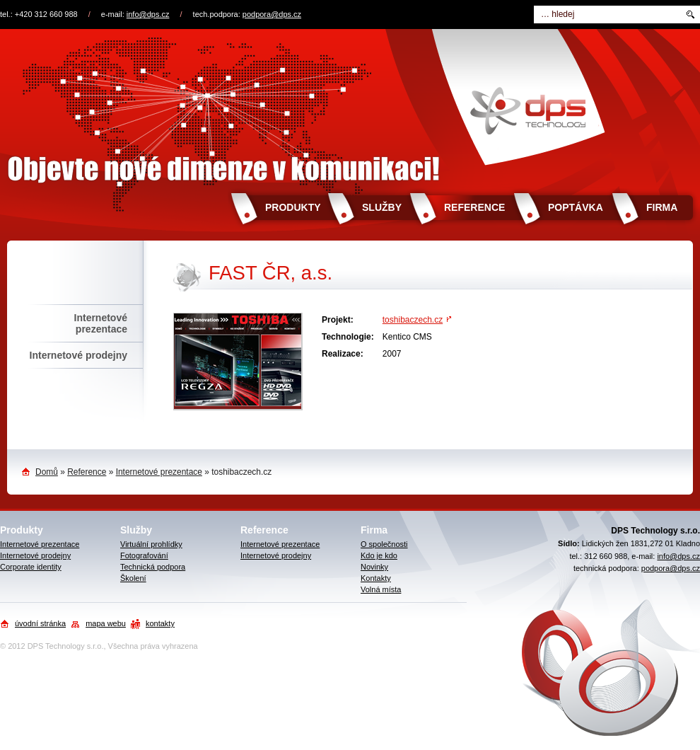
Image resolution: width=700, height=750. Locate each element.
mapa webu (106, 623)
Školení (133, 578)
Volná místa (381, 589)
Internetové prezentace (101, 323)
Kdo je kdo (379, 555)
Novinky (374, 567)
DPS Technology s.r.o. (66, 646)
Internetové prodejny (78, 355)
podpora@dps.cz (272, 14)
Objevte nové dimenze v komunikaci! (350, 109)
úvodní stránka (40, 623)
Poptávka (576, 207)
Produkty (293, 207)
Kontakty (376, 578)
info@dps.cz (148, 14)
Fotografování (144, 555)
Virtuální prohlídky (151, 544)
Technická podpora (153, 567)
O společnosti (384, 544)
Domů (47, 472)
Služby (382, 207)
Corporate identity (31, 567)
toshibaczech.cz (413, 320)
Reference (474, 207)
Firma (662, 207)
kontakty (160, 623)
